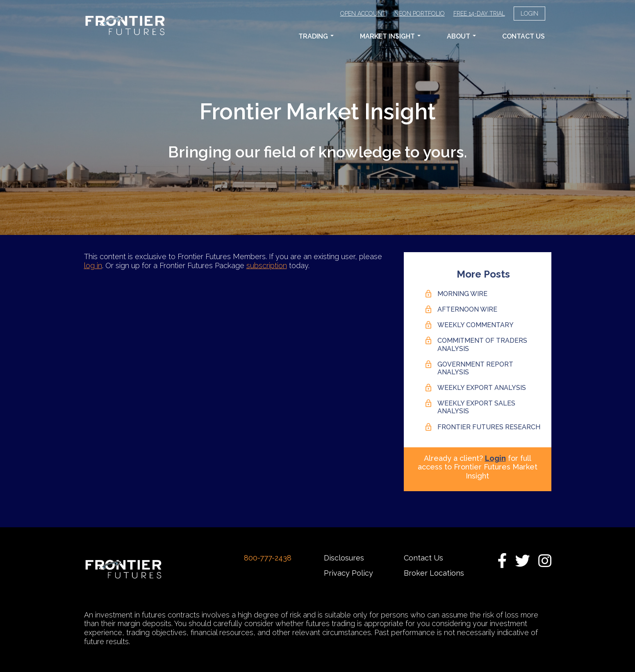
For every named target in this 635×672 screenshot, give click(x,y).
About (461, 36)
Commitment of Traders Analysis (482, 344)
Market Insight (390, 36)
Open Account (363, 14)
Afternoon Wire (467, 309)
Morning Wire (462, 294)
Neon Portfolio (420, 14)
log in (93, 265)
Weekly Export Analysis (482, 388)
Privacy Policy (348, 573)
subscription (267, 265)
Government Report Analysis (475, 368)
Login (529, 14)
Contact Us (523, 36)
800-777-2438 (268, 558)
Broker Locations (434, 573)
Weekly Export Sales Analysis (476, 407)
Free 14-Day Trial (479, 14)
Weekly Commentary (476, 325)
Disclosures (344, 558)
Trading (316, 36)
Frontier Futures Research (489, 427)
